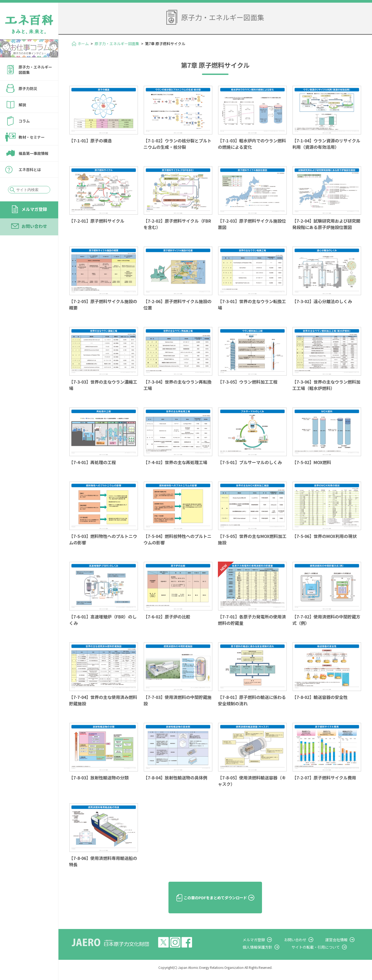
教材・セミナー (32, 137)
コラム (24, 121)
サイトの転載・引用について (324, 952)
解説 (22, 105)
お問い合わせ (34, 226)
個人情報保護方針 (270, 952)
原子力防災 (28, 88)
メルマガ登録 (34, 209)
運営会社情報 (341, 944)
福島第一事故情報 (33, 153)
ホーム (83, 44)
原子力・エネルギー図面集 (35, 70)
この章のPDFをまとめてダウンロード (215, 902)
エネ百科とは (30, 169)
